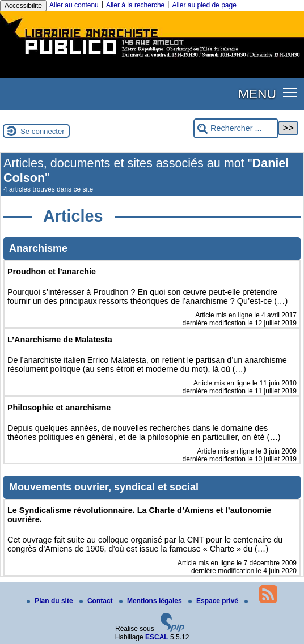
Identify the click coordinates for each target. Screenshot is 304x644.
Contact (97, 601)
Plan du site (51, 601)
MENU (257, 94)
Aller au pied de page (204, 5)
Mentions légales (151, 601)
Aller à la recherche (135, 5)
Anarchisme (38, 248)
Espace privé (214, 601)
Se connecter (43, 131)
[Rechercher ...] (236, 128)
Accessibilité (23, 6)
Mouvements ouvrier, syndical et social (104, 487)
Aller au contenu (74, 5)
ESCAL (157, 637)
